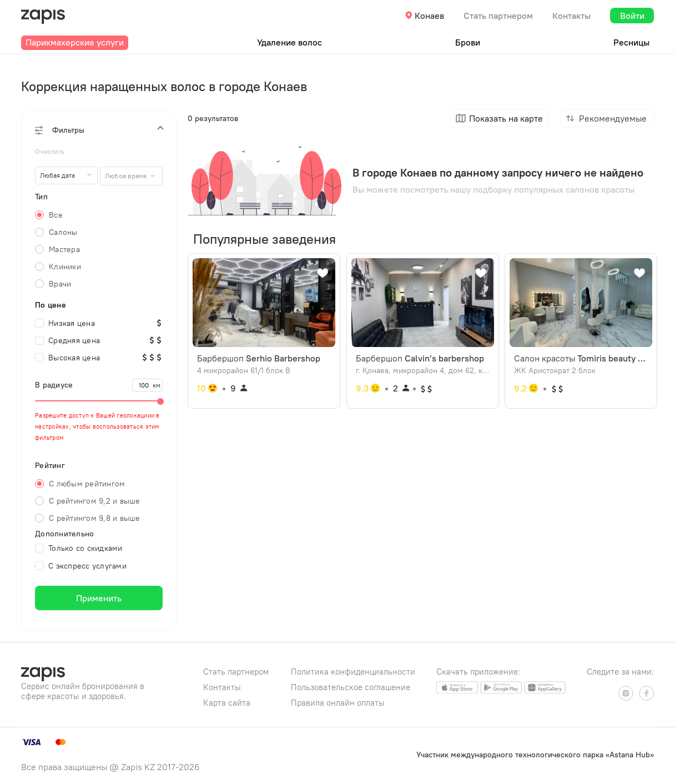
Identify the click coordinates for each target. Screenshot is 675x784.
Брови (468, 42)
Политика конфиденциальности (353, 672)
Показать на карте (506, 118)
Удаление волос (289, 42)
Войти (632, 16)
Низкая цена (65, 323)
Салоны (63, 232)
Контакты (571, 16)
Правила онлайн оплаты (338, 703)
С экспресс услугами (81, 566)
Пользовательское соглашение (351, 687)
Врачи (60, 284)
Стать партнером (498, 16)
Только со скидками (79, 548)
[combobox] (131, 176)
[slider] (99, 401)
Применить (99, 598)
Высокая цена (67, 358)
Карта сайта (227, 703)
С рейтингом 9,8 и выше (95, 518)
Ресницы (631, 42)
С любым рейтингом (87, 484)
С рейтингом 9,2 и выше (95, 501)
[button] (99, 130)
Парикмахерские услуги (75, 42)
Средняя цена (67, 340)
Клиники (65, 267)
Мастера (64, 249)
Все (56, 215)
